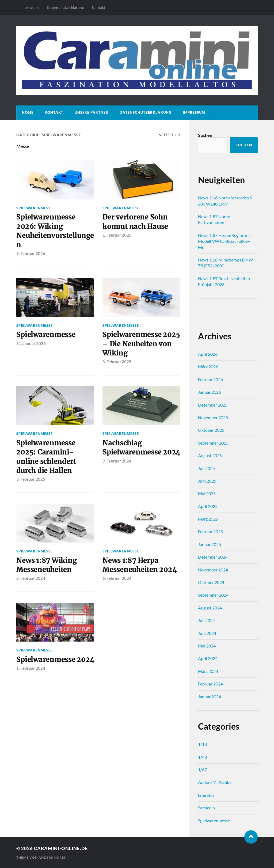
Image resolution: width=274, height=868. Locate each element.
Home (28, 112)
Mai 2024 (207, 646)
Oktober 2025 (211, 430)
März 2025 (208, 519)
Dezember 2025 (213, 405)
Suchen (205, 135)
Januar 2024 (210, 697)
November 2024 (213, 570)
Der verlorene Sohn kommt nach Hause (135, 222)
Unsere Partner (92, 112)
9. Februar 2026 (31, 253)
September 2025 (213, 443)
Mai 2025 (207, 493)
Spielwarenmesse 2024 (55, 659)
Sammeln (206, 808)
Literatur (206, 795)
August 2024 (210, 608)
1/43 (202, 757)
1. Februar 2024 (31, 668)
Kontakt (98, 7)
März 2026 (208, 367)
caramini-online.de (61, 848)
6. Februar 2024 (117, 578)
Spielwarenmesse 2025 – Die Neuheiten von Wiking (141, 344)
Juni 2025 (207, 481)
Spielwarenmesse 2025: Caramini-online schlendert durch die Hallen (46, 457)
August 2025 (210, 455)
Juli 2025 (206, 468)
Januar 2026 (210, 392)
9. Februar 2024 (117, 461)
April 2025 (208, 506)
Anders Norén (53, 857)
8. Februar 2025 (117, 362)
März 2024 (208, 671)
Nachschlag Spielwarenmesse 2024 (141, 448)
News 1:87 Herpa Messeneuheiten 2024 (140, 565)
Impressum (30, 7)
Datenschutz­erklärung (65, 7)
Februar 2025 (210, 531)
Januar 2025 (210, 544)
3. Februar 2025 (31, 479)
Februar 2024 (210, 684)
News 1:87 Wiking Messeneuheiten (46, 565)
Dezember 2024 (213, 557)
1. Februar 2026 (117, 235)
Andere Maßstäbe (215, 782)
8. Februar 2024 (31, 578)
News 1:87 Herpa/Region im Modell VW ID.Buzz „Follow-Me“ (224, 241)
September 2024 (213, 595)
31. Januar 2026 (31, 343)
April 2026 (208, 354)
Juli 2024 (206, 620)
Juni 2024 (207, 633)
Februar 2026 (210, 379)
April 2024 (208, 658)
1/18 (202, 744)
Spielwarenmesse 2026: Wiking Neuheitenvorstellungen (55, 231)
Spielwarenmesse (35, 208)
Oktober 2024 (211, 582)
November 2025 (213, 417)
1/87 (202, 770)
